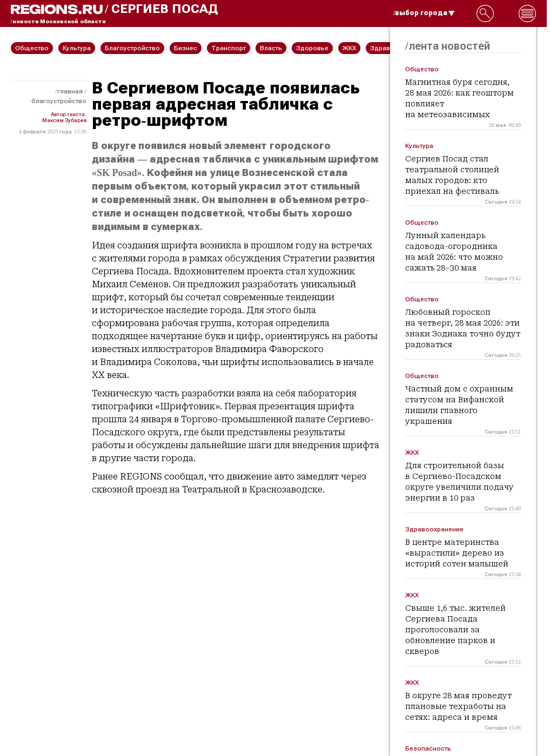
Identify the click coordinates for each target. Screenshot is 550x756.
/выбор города (424, 13)
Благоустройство (59, 101)
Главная (70, 91)
